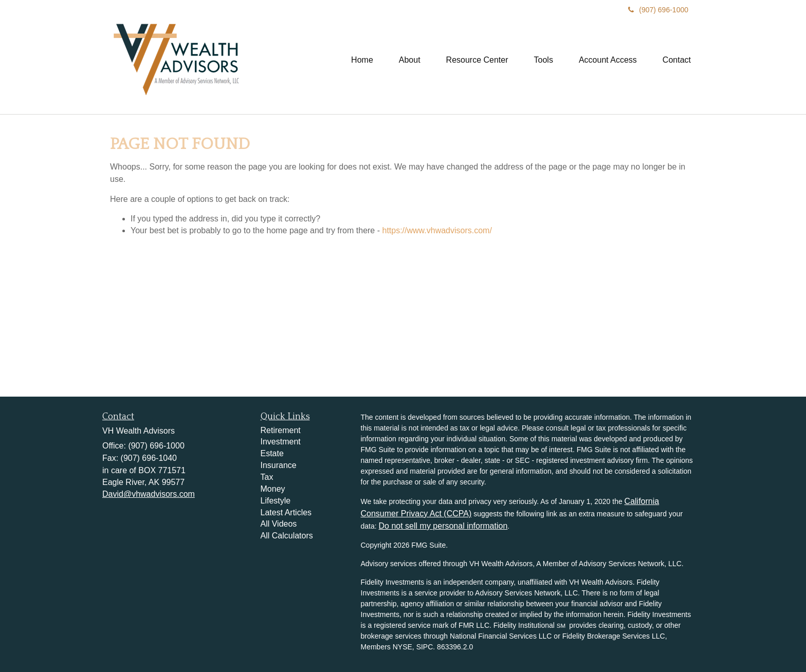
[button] (410, 60)
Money (273, 489)
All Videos (279, 524)
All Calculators (287, 536)
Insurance (279, 465)
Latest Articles (286, 512)
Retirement (281, 430)
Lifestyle (276, 501)
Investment (281, 442)
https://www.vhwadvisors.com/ (437, 230)
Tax (267, 477)
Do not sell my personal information (443, 526)
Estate (272, 453)
